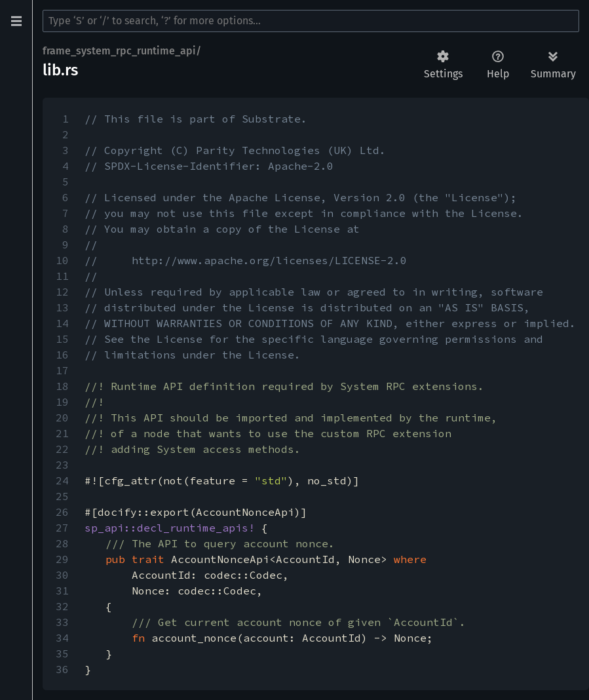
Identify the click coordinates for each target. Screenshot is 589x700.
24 (62, 480)
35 (62, 653)
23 (62, 465)
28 (62, 543)
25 (62, 496)
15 (62, 339)
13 (62, 307)
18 (62, 386)
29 (62, 559)
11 (62, 276)
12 (62, 292)
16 (62, 355)
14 (62, 323)
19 (62, 402)
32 (62, 606)
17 (62, 370)
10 (62, 260)
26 (62, 512)
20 (62, 418)
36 (62, 669)
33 (62, 622)
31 (62, 591)
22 (62, 449)
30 (62, 575)
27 (62, 528)
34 (62, 638)
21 (62, 433)
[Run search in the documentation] (311, 21)
